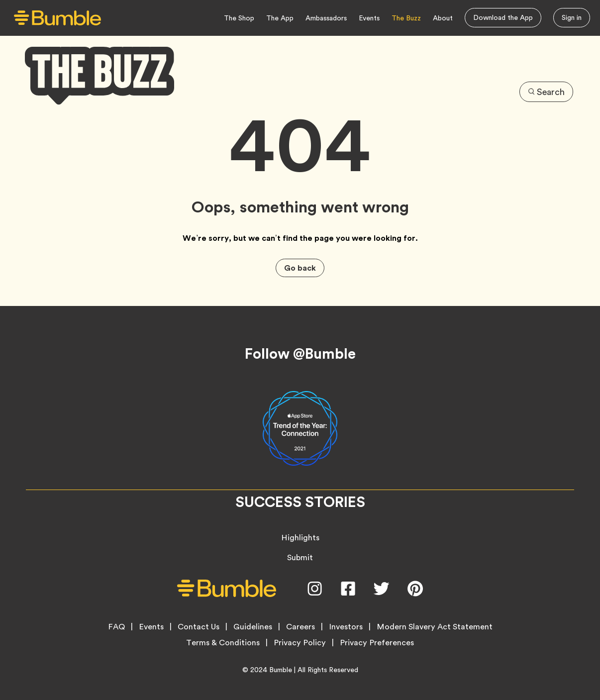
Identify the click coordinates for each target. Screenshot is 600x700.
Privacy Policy (300, 643)
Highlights (300, 538)
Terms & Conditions (223, 643)
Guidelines (253, 627)
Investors (346, 627)
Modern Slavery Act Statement (435, 627)
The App (280, 18)
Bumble (281, 670)
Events (369, 18)
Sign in (572, 17)
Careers (300, 627)
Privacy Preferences (377, 643)
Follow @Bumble (300, 354)
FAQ (116, 627)
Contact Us (199, 627)
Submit (300, 557)
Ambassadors (326, 18)
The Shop (239, 18)
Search (546, 92)
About (443, 18)
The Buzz (406, 18)
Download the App (503, 17)
